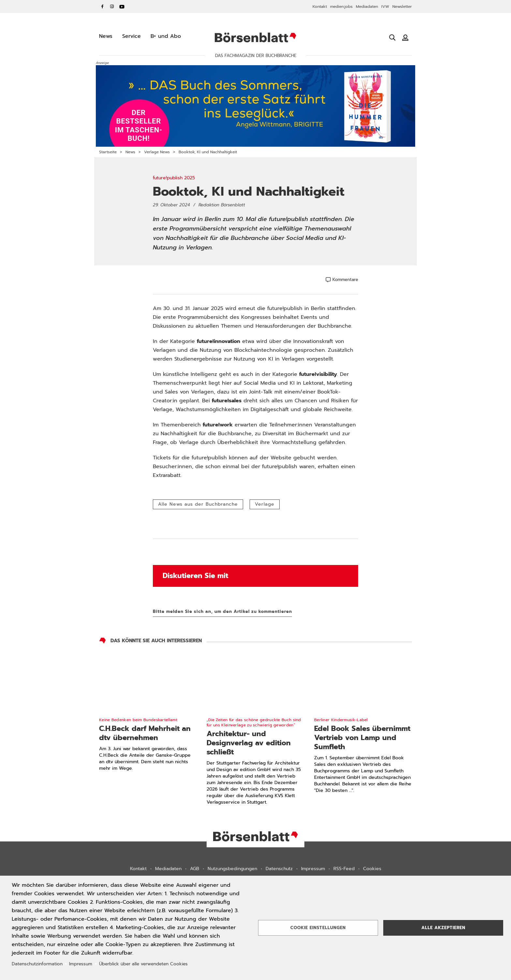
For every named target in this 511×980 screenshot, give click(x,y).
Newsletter (402, 7)
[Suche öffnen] (392, 37)
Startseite (108, 152)
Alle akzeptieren (443, 928)
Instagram (112, 7)
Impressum (313, 869)
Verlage (265, 504)
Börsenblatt (255, 37)
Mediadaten (367, 7)
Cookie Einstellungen (318, 928)
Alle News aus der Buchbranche (198, 504)
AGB (195, 869)
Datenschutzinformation (37, 964)
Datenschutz (279, 869)
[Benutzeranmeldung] (405, 37)
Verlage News (157, 152)
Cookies (372, 869)
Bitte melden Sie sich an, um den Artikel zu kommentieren (222, 611)
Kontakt (320, 7)
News (130, 152)
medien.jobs (341, 7)
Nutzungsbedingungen (232, 869)
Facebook (102, 7)
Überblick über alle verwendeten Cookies (143, 964)
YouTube (122, 7)
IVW (385, 7)
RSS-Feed (344, 869)
